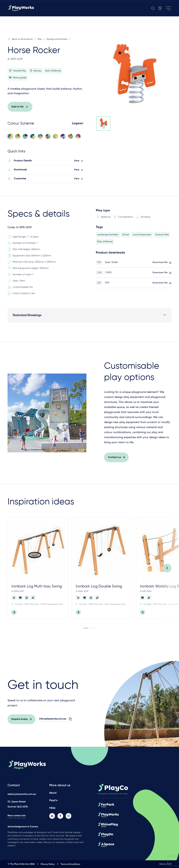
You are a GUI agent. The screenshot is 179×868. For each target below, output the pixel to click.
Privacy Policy (48, 864)
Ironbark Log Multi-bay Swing (37, 588)
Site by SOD (165, 864)
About (53, 793)
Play (40, 39)
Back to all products (20, 39)
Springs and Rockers (57, 39)
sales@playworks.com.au (22, 794)
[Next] (167, 570)
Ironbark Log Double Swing (99, 588)
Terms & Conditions (70, 864)
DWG (109, 275)
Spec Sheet (111, 264)
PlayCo (53, 801)
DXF (107, 285)
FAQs (52, 808)
